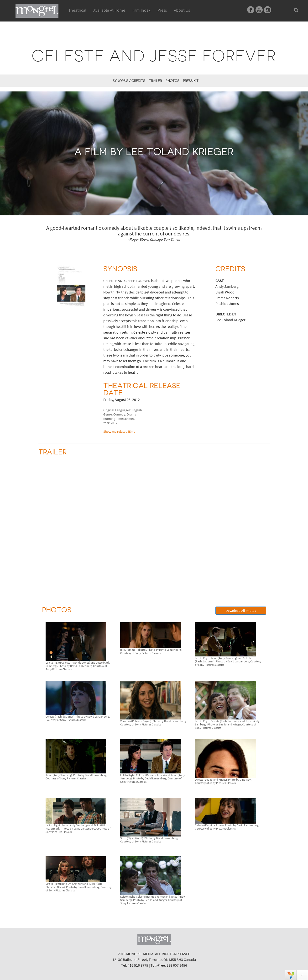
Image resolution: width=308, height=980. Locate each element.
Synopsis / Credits (129, 81)
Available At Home (109, 16)
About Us (182, 10)
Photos (172, 81)
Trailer (155, 81)
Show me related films (119, 431)
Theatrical (77, 10)
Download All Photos (241, 611)
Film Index (141, 10)
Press (162, 10)
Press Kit (191, 81)
